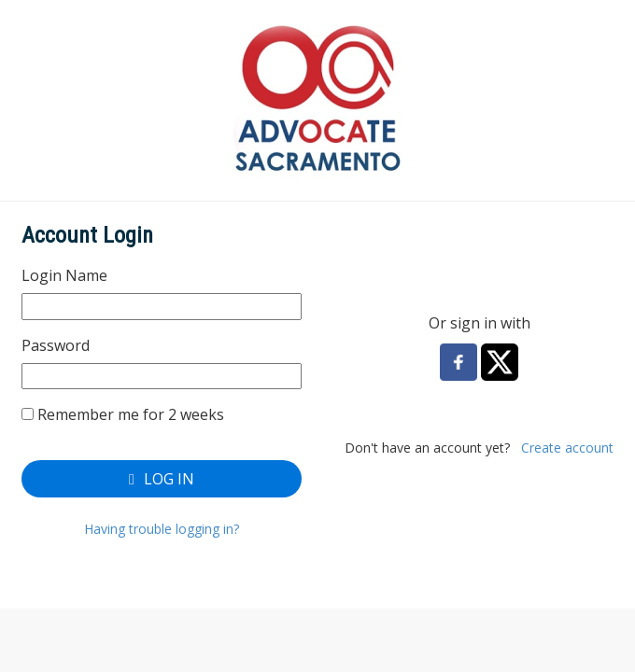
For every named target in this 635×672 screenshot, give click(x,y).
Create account (567, 448)
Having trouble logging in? (162, 529)
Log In (162, 479)
